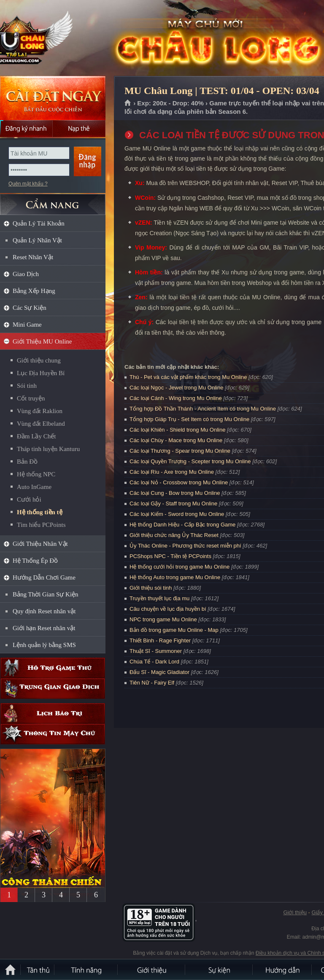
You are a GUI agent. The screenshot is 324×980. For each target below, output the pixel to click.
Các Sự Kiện (30, 308)
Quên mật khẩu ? (28, 184)
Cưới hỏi (29, 499)
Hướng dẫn (283, 969)
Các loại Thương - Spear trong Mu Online (180, 451)
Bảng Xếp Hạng (34, 291)
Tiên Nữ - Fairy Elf (152, 683)
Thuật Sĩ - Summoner (156, 651)
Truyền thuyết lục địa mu (159, 598)
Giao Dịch (26, 274)
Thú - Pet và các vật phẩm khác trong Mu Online (188, 377)
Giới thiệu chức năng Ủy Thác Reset (174, 535)
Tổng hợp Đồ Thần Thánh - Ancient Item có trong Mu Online (203, 409)
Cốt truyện (31, 398)
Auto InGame (34, 487)
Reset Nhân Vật (33, 257)
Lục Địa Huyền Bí (41, 373)
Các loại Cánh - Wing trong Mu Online (176, 398)
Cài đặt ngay (53, 98)
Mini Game (27, 325)
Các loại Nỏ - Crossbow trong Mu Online (179, 482)
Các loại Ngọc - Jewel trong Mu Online (176, 388)
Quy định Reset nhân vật (44, 611)
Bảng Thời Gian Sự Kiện (46, 594)
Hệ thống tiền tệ (40, 512)
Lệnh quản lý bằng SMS (44, 645)
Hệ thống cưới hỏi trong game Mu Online (180, 567)
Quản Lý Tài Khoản (39, 223)
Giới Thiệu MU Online (42, 341)
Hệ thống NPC (36, 474)
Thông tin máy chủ (53, 734)
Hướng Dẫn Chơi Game (44, 577)
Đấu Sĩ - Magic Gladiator (159, 672)
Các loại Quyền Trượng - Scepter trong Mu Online (190, 461)
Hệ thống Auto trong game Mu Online (175, 577)
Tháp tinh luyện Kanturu (48, 449)
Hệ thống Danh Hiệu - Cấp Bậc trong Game (182, 525)
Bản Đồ (27, 462)
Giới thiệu (295, 912)
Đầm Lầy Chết (36, 436)
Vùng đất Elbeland (41, 424)
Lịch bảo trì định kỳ (53, 713)
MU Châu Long (61, 38)
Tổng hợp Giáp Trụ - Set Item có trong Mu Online (189, 419)
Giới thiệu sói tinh (151, 588)
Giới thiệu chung (39, 360)
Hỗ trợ (53, 668)
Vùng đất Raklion (40, 411)
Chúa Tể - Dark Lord (154, 662)
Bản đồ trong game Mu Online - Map (174, 630)
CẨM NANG (53, 201)
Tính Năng (86, 969)
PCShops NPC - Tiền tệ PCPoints (170, 556)
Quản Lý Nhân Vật (37, 240)
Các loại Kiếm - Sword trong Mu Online (177, 514)
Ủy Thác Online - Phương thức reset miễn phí (185, 546)
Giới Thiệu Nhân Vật (40, 544)
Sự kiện (219, 969)
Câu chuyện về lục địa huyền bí (168, 609)
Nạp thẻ (79, 129)
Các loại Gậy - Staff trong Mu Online (173, 503)
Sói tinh (27, 386)
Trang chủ (128, 103)
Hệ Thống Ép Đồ (35, 561)
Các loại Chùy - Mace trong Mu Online (176, 440)
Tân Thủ (38, 969)
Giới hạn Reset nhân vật (44, 628)
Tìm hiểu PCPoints (41, 525)
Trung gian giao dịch (53, 689)
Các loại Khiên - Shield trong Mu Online (177, 430)
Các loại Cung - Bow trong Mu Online (175, 493)
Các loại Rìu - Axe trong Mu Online (172, 472)
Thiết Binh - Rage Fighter (160, 640)
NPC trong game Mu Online (163, 619)
